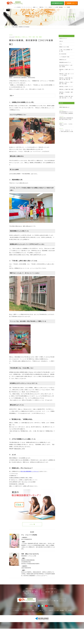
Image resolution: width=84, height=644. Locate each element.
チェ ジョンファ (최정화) (29, 535)
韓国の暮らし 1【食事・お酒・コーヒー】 (67, 70)
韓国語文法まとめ (63, 60)
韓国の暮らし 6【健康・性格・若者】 (67, 89)
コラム (65, 7)
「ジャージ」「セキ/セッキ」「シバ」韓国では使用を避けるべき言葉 (67, 130)
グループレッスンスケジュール (27, 7)
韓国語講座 (61, 7)
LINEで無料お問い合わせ (57, 3)
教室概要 (68, 7)
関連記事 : (17, 449)
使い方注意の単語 (63, 54)
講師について (36, 7)
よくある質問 (56, 7)
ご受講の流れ (41, 7)
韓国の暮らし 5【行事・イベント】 (66, 87)
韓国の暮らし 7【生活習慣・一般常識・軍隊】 (66, 93)
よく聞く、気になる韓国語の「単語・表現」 (66, 50)
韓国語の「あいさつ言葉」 (64, 47)
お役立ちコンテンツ (63, 38)
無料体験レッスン (71, 3)
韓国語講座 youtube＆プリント (65, 62)
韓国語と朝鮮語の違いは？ (67, 106)
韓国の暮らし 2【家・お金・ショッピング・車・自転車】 (67, 74)
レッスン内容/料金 (17, 7)
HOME (5, 27)
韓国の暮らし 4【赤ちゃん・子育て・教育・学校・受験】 (29, 37)
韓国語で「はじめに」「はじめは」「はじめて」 (67, 124)
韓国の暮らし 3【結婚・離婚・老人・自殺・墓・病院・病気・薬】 (67, 79)
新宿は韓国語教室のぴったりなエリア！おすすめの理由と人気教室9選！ (67, 112)
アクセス (46, 7)
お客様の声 (50, 7)
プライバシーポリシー (42, 612)
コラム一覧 (32, 524)
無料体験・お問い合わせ (51, 592)
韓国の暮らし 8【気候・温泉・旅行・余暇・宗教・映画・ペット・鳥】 (67, 97)
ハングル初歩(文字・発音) (64, 57)
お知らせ (61, 41)
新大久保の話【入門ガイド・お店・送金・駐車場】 (66, 66)
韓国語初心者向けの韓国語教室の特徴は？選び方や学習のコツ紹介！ (67, 118)
